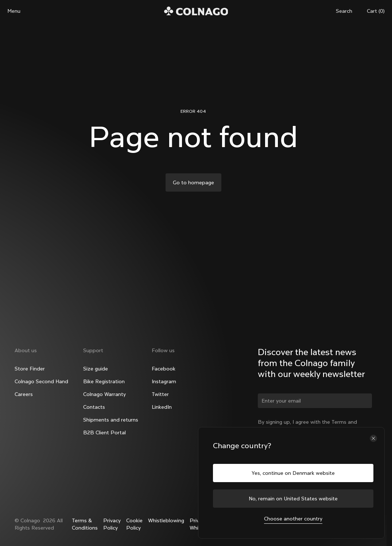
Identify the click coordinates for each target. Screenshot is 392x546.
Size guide (96, 369)
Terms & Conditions (85, 524)
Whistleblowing (166, 520)
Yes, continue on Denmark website (293, 473)
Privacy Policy (112, 524)
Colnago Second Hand (41, 381)
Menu (14, 11)
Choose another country (293, 519)
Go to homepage (193, 182)
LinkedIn (162, 407)
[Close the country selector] (373, 438)
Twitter (160, 394)
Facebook (164, 369)
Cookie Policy (134, 524)
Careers (24, 394)
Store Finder (30, 369)
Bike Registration (104, 381)
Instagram (164, 381)
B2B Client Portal (104, 432)
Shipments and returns (111, 420)
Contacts (94, 407)
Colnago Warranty (104, 394)
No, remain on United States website (293, 499)
